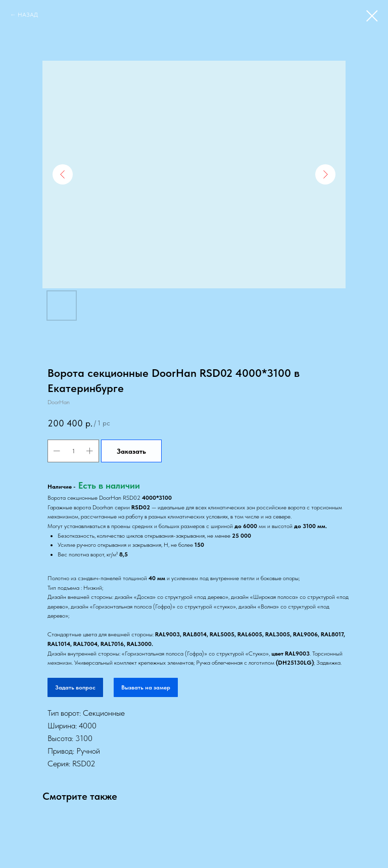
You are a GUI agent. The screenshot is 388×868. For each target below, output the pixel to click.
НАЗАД (28, 15)
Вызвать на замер (146, 687)
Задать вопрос (75, 687)
